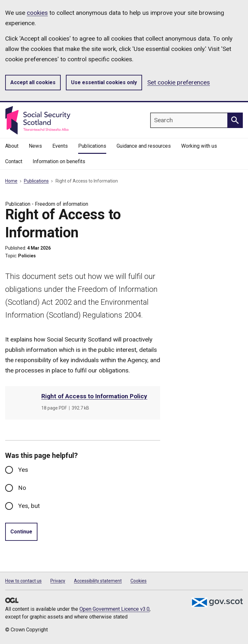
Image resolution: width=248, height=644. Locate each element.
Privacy (58, 581)
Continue (21, 532)
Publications (36, 181)
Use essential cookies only (104, 82)
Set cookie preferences (179, 82)
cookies (37, 13)
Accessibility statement (98, 581)
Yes (23, 470)
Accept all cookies (33, 82)
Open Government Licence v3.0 (114, 609)
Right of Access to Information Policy (94, 396)
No (22, 488)
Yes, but (29, 506)
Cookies (139, 581)
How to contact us (23, 581)
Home (11, 181)
